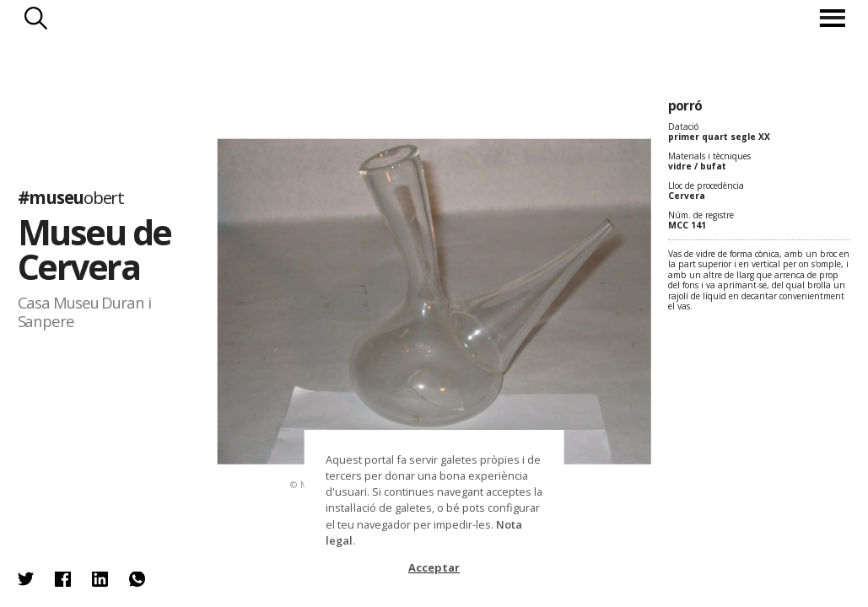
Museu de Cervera (94, 249)
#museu (71, 197)
